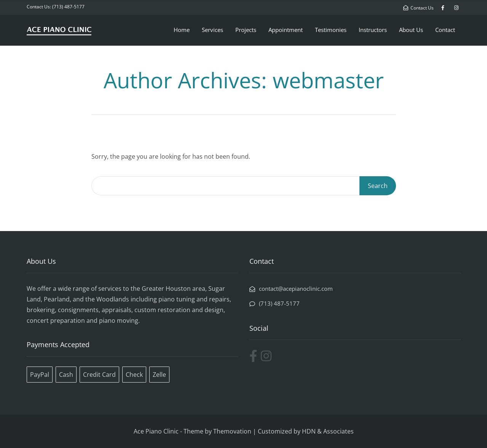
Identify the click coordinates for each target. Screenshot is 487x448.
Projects (246, 30)
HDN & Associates (328, 431)
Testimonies (331, 30)
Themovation (232, 431)
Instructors (373, 30)
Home (182, 30)
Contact (445, 30)
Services (212, 30)
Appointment (286, 30)
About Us (411, 30)
